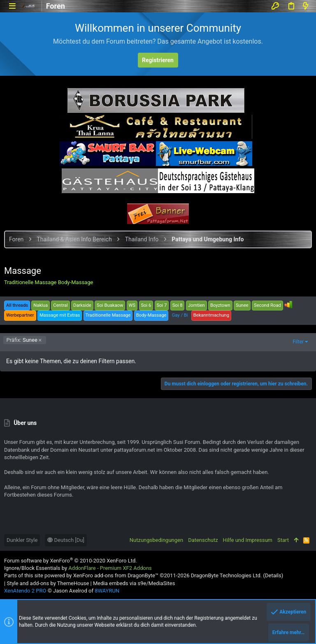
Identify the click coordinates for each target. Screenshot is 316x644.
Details (273, 575)
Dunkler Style (22, 540)
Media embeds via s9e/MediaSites (134, 583)
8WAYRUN (107, 591)
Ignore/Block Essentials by (78, 568)
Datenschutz (203, 540)
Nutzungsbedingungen (156, 540)
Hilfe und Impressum (248, 540)
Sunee (22, 340)
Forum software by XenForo (71, 561)
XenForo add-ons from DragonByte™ (116, 575)
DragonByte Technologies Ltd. (226, 575)
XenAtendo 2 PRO (25, 591)
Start (283, 540)
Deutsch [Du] (66, 540)
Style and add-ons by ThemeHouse (48, 583)
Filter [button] (298, 342)
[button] (12, 6)
